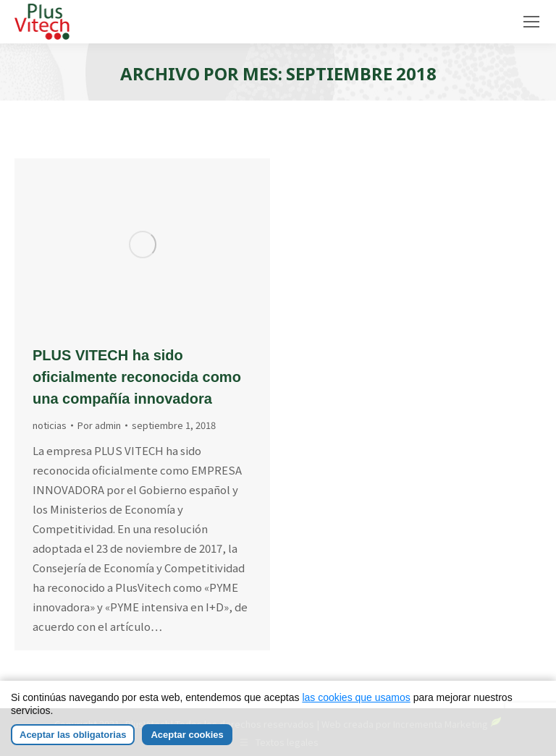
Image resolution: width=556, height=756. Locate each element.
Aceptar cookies (187, 736)
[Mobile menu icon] (531, 22)
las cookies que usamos (356, 699)
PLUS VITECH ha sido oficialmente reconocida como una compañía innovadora (137, 377)
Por (99, 425)
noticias (50, 425)
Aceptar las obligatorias (73, 736)
